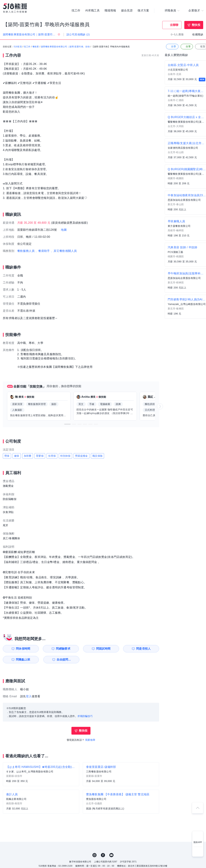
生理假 (52, 456)
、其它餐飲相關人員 (64, 251)
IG (95, 855)
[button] (67, 424)
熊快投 (196, 25)
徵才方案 (143, 11)
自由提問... (64, 660)
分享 (172, 47)
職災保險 (98, 456)
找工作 (76, 11)
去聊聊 (174, 25)
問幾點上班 (23, 660)
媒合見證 (127, 11)
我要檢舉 (90, 740)
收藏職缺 (198, 34)
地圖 (64, 230)
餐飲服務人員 (26, 251)
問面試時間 (103, 649)
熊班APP (198, 842)
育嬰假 (40, 456)
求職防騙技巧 (85, 716)
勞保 (7, 456)
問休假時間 (23, 649)
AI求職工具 (92, 11)
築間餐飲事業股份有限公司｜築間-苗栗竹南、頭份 (65, 47)
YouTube (111, 855)
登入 (29, 696)
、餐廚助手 (43, 251)
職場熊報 (110, 11)
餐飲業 (36, 47)
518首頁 (18, 47)
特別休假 (65, 456)
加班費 (28, 456)
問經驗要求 (63, 649)
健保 (17, 456)
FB (103, 855)
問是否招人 (143, 649)
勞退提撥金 (81, 456)
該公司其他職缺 (78, 34)
